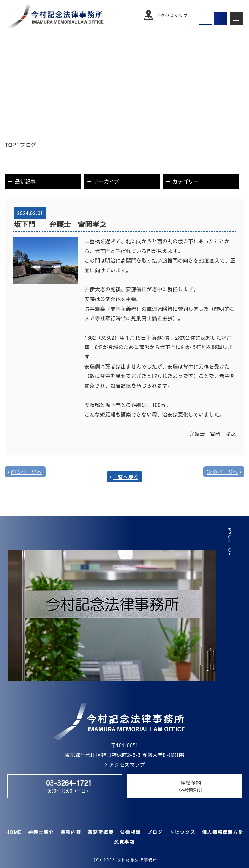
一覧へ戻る (125, 477)
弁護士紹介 (41, 832)
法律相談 (130, 832)
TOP (10, 145)
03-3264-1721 (69, 783)
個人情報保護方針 (222, 832)
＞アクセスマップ (125, 764)
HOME (14, 832)
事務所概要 (101, 832)
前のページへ (26, 472)
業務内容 (71, 832)
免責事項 (124, 842)
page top (230, 542)
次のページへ (223, 472)
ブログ (155, 832)
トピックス (182, 832)
